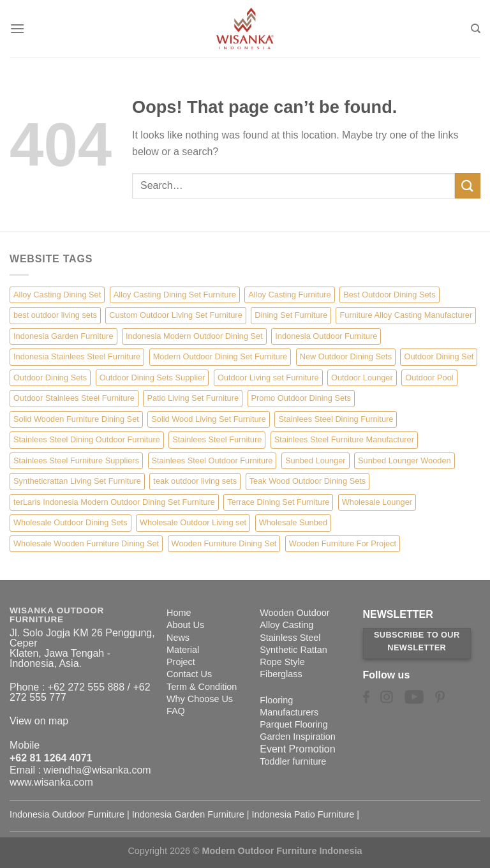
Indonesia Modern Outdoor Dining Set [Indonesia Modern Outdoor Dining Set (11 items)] (194, 336)
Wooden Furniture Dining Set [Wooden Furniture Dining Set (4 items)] (224, 543)
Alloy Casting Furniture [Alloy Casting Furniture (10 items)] (289, 295)
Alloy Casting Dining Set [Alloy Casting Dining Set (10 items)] (57, 295)
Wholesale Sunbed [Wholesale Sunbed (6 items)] (293, 522)
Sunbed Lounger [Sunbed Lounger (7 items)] (316, 460)
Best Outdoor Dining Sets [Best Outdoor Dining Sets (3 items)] (389, 295)
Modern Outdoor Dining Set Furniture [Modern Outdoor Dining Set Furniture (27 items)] (220, 356)
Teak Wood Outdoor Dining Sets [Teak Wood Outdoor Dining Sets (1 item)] (308, 481)
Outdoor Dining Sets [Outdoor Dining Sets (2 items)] (50, 378)
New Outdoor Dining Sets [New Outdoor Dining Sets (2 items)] (346, 356)
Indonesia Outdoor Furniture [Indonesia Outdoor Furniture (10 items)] (326, 336)
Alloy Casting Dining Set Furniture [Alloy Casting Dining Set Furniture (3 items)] (175, 295)
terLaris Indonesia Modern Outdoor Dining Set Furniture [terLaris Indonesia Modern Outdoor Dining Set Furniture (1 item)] (114, 502)
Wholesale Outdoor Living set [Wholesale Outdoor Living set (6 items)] (193, 522)
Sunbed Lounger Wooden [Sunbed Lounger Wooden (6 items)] (405, 460)
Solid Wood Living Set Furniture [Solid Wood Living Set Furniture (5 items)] (209, 419)
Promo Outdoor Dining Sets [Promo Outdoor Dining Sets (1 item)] (301, 398)
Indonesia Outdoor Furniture (67, 814)
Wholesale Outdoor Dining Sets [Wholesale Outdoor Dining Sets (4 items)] (71, 522)
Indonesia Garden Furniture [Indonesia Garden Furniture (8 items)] (63, 336)
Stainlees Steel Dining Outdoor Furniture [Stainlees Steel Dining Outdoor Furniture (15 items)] (87, 439)
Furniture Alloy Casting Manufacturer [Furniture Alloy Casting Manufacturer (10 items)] (406, 315)
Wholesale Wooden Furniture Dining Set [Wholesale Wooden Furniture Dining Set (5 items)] (86, 543)
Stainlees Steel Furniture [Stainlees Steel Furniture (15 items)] (217, 439)
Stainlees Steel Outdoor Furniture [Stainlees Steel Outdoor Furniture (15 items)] (212, 460)
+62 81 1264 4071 (51, 758)
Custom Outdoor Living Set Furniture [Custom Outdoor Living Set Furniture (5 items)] (175, 315)
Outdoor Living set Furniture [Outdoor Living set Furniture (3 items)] (268, 378)
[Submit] (468, 185)
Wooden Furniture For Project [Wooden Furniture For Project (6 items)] (343, 543)
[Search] (476, 29)
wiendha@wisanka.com (97, 770)
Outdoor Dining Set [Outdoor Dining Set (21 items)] (439, 356)
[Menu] (17, 28)
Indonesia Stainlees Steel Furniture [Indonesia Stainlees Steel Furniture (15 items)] (77, 356)
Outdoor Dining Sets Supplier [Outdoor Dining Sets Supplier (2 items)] (152, 378)
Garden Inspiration (297, 737)
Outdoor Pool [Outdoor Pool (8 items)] (429, 378)
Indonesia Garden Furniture (188, 814)
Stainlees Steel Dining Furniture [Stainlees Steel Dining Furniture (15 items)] (336, 419)
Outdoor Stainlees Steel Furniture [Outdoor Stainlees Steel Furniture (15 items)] (74, 398)
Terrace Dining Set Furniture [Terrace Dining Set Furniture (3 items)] (278, 502)
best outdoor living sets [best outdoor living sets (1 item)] (55, 315)
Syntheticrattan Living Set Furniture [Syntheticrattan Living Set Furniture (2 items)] (77, 481)
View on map (39, 721)
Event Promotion (297, 749)
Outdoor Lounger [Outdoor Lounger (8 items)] (362, 378)
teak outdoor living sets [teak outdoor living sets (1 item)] (195, 481)
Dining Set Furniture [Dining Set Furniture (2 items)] (291, 315)
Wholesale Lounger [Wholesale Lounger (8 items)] (377, 502)
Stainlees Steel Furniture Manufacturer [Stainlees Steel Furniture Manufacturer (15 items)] (344, 439)
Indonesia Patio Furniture (303, 814)
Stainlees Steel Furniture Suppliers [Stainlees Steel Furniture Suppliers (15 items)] (76, 460)
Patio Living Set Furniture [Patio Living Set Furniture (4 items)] (193, 398)
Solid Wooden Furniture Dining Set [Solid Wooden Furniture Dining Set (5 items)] (76, 419)
